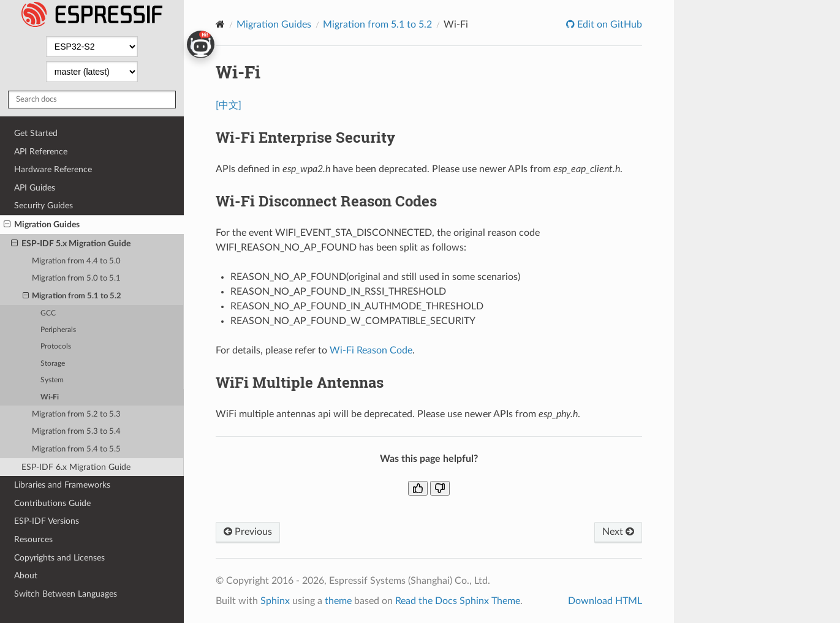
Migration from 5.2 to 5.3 (76, 414)
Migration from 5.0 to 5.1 (76, 278)
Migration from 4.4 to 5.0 (76, 261)
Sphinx (275, 601)
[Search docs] (92, 100)
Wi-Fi (50, 397)
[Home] (220, 24)
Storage (53, 364)
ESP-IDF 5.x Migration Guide (71, 244)
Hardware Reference (53, 169)
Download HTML (605, 601)
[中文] (229, 105)
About (26, 576)
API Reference (41, 152)
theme (338, 601)
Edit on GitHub (608, 25)
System (52, 380)
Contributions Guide (52, 503)
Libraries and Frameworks (62, 485)
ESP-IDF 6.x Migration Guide (76, 467)
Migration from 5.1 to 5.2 (72, 296)
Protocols (56, 346)
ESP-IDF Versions (47, 521)
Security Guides (44, 206)
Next (618, 532)
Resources (33, 539)
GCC (48, 313)
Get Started (36, 133)
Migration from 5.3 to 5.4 (76, 432)
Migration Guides (42, 225)
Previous (248, 532)
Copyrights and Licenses (59, 558)
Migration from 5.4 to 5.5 (76, 449)
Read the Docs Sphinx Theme (458, 601)
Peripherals (58, 330)
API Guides (35, 188)
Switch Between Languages (66, 594)
